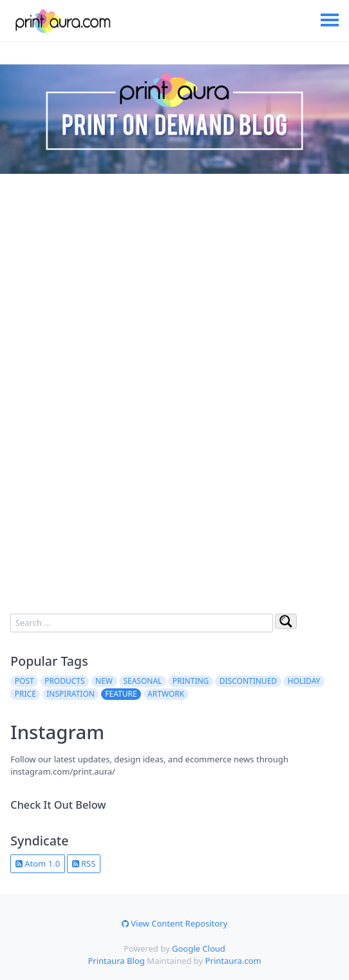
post (24, 681)
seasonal (142, 681)
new (104, 681)
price (25, 694)
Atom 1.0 (38, 863)
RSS (84, 863)
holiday (304, 681)
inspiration (71, 694)
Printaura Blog (116, 961)
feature (121, 694)
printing (191, 681)
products (64, 681)
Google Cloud (199, 948)
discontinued (248, 681)
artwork (166, 694)
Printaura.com (233, 961)
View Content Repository (174, 923)
